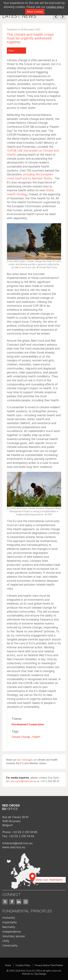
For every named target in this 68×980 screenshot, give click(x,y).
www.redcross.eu (14, 847)
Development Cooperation (28, 724)
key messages (25, 760)
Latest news (19, 16)
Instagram (26, 902)
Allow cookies (35, 12)
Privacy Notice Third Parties (49, 965)
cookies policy (55, 7)
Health (36, 737)
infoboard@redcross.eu (17, 843)
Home (8, 965)
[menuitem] (5, 902)
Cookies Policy (23, 965)
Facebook (12, 902)
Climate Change (21, 737)
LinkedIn (19, 902)
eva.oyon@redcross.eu (23, 781)
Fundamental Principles (27, 911)
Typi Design (40, 974)
